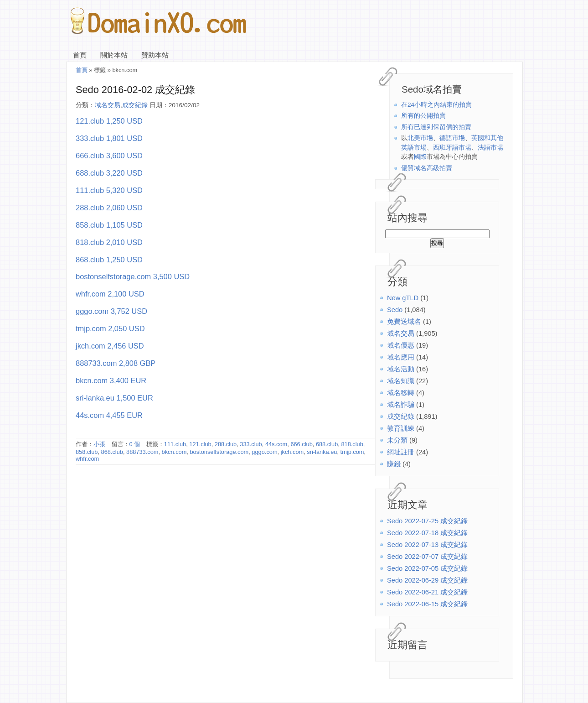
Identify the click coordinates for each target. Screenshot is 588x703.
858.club (87, 452)
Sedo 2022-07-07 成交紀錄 (427, 557)
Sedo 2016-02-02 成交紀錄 (135, 90)
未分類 (397, 440)
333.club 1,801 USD (109, 138)
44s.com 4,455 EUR (109, 415)
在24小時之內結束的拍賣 (436, 105)
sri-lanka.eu (322, 452)
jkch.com (292, 452)
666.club (301, 444)
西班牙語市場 (452, 148)
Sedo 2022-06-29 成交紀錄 (427, 580)
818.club (352, 444)
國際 (420, 157)
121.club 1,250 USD (109, 121)
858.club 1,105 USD (109, 225)
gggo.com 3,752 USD (111, 311)
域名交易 (401, 333)
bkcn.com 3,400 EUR (111, 380)
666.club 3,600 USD (109, 156)
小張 (99, 444)
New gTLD (403, 298)
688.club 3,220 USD (109, 173)
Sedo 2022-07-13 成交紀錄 (427, 545)
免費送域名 (404, 322)
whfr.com (87, 459)
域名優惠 (401, 345)
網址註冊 (401, 452)
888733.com (142, 452)
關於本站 (114, 55)
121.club (200, 444)
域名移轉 (401, 393)
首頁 (80, 55)
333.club (251, 444)
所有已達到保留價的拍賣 (436, 127)
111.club (175, 444)
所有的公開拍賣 (423, 116)
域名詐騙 (401, 405)
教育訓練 (401, 428)
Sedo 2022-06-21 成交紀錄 (427, 592)
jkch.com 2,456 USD (110, 346)
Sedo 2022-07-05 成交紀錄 (427, 568)
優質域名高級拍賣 (427, 168)
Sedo (395, 310)
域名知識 (401, 381)
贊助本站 (155, 55)
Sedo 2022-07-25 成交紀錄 (427, 521)
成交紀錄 (401, 417)
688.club (327, 444)
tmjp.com (352, 452)
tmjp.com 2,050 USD (110, 328)
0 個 (135, 444)
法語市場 (490, 148)
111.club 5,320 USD (109, 190)
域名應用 (401, 357)
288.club (226, 444)
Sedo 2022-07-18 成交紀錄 (427, 533)
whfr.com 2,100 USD (110, 294)
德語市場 (452, 138)
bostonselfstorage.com (219, 452)
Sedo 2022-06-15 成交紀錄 (427, 604)
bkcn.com (174, 452)
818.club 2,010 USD (109, 242)
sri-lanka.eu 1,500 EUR (114, 398)
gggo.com (264, 452)
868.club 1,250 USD (109, 260)
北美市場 (420, 138)
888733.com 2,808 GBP (116, 363)
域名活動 (401, 369)
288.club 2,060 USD (109, 208)
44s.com (276, 444)
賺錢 (394, 464)
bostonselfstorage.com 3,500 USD (133, 276)
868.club (112, 452)
